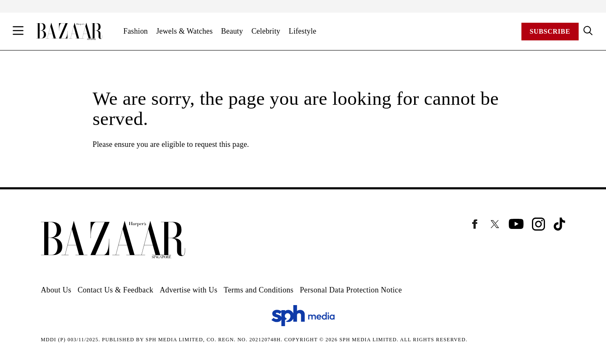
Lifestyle (303, 31)
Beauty (232, 31)
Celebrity (266, 31)
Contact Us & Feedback (115, 290)
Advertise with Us (188, 290)
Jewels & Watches (184, 31)
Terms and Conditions (259, 290)
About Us (56, 290)
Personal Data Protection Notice (351, 290)
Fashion (136, 31)
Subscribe (550, 31)
